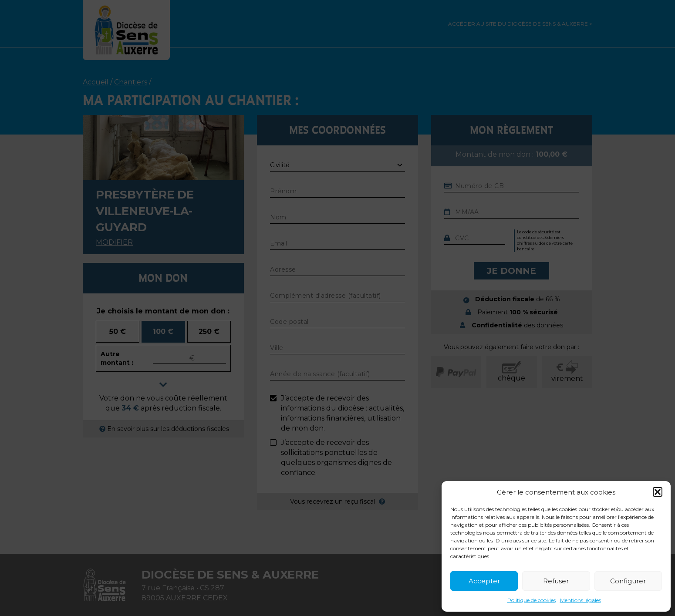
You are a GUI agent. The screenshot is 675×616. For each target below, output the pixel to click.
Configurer (628, 581)
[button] (658, 492)
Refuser (556, 581)
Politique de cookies (532, 600)
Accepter (484, 581)
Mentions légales (580, 600)
